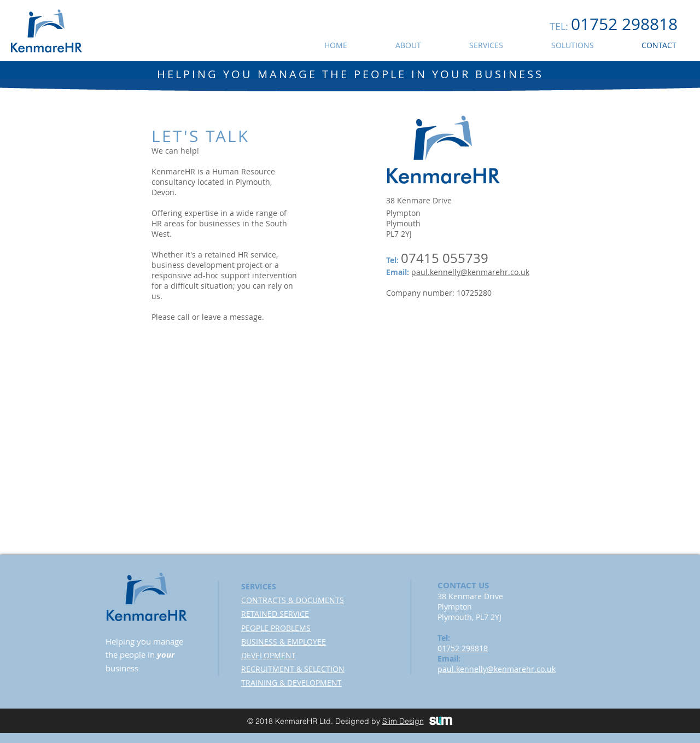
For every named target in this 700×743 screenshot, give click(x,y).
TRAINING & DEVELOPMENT (291, 683)
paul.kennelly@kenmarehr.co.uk (470, 272)
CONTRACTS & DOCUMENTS (293, 600)
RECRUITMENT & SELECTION (293, 669)
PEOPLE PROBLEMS (276, 628)
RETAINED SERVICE (275, 614)
